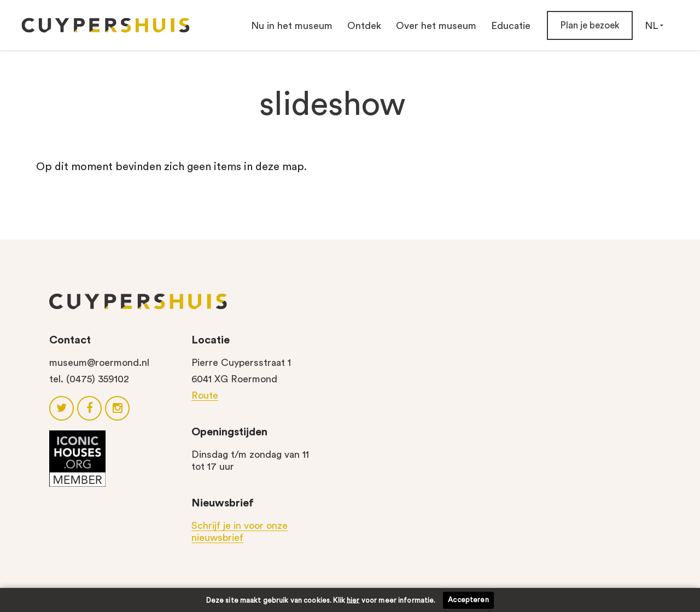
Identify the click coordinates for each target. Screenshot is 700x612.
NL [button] (654, 25)
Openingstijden (229, 432)
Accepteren (468, 600)
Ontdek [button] (364, 26)
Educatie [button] (511, 26)
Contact (70, 340)
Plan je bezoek (590, 25)
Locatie (211, 340)
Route (205, 395)
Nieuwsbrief (223, 503)
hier (353, 600)
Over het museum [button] (436, 26)
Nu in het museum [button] (292, 26)
